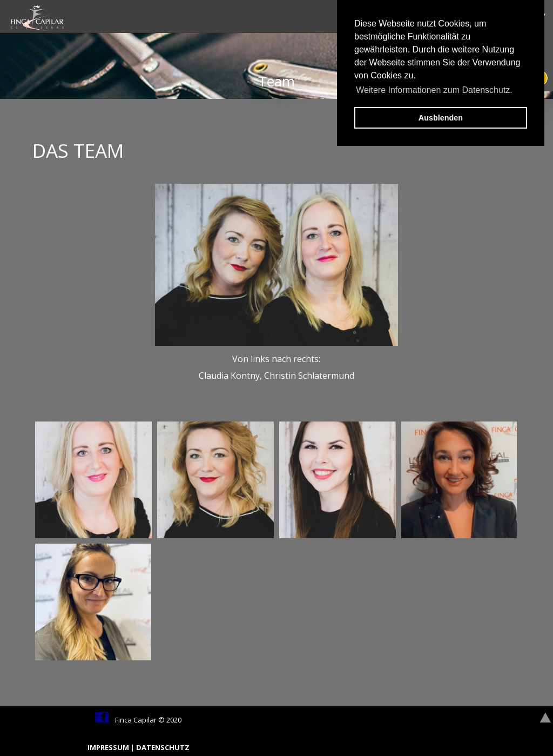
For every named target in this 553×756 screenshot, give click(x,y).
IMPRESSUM (109, 747)
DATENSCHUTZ (163, 747)
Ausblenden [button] (441, 118)
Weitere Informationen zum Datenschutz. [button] (434, 90)
